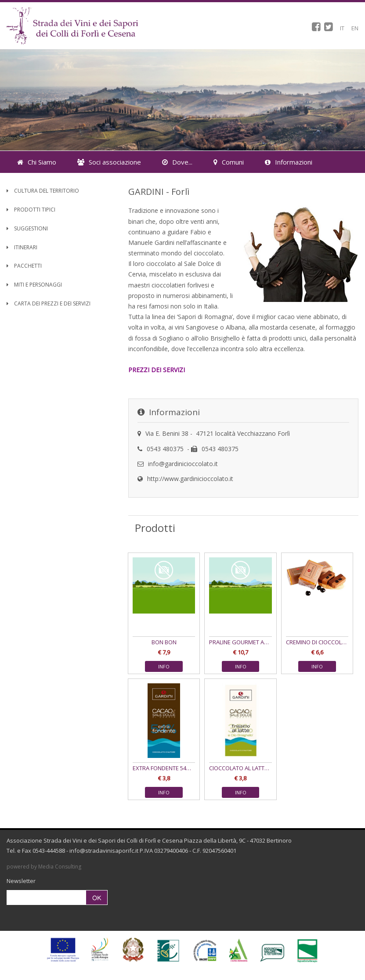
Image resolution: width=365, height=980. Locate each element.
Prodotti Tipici (31, 210)
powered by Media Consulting (44, 867)
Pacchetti (24, 266)
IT (342, 28)
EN (355, 28)
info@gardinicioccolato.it (183, 464)
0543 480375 (165, 449)
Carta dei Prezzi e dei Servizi (49, 303)
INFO (164, 666)
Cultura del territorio (43, 191)
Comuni (229, 162)
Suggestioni (27, 228)
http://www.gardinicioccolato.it (190, 479)
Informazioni (289, 162)
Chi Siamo (37, 162)
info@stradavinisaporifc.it (104, 851)
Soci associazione (109, 162)
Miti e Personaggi (34, 285)
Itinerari (22, 247)
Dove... (177, 162)
